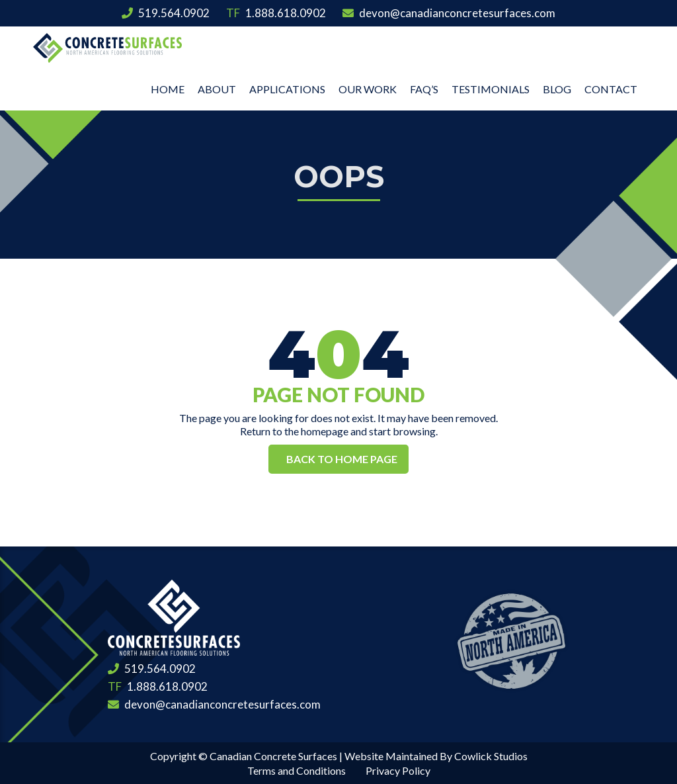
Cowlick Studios (491, 756)
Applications (287, 89)
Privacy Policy (398, 770)
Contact (611, 89)
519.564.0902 (166, 13)
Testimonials (491, 89)
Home (168, 89)
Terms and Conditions (297, 770)
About (217, 89)
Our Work (368, 89)
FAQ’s (424, 89)
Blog (557, 89)
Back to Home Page (342, 459)
